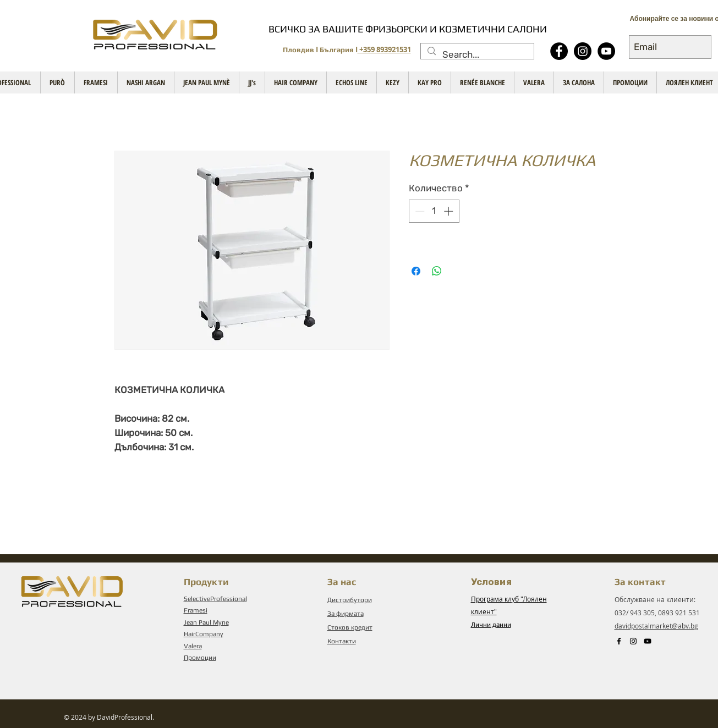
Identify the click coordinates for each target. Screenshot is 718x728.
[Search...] (476, 55)
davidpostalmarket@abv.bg (656, 626)
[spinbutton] (434, 211)
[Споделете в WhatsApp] (437, 271)
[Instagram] (583, 51)
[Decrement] (419, 211)
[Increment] (450, 211)
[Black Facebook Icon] (619, 641)
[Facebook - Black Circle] (559, 51)
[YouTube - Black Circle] (606, 51)
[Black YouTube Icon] (648, 641)
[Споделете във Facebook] (416, 271)
